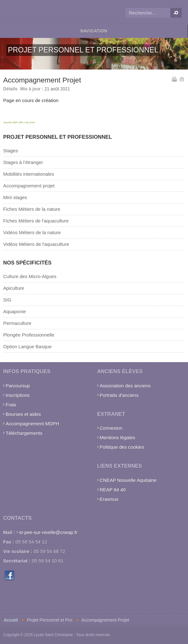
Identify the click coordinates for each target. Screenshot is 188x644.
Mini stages (15, 197)
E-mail (181, 79)
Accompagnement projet (29, 186)
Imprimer (174, 79)
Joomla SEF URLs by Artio (19, 122)
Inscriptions (18, 395)
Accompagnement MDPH (32, 424)
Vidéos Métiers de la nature (32, 232)
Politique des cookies (122, 447)
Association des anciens (125, 386)
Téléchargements (24, 433)
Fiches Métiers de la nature (32, 209)
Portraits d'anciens (119, 395)
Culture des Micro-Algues (30, 276)
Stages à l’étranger (23, 162)
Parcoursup (18, 386)
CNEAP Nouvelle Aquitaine (128, 480)
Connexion (111, 428)
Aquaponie (15, 311)
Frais (11, 405)
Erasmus (109, 499)
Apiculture (14, 288)
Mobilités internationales (29, 174)
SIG (7, 300)
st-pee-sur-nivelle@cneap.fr (48, 532)
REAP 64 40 (113, 490)
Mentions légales (118, 437)
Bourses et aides (23, 414)
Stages (11, 151)
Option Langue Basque (27, 346)
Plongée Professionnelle (29, 335)
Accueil (11, 620)
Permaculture (17, 323)
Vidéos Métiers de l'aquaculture (36, 244)
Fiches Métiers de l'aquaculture (36, 221)
